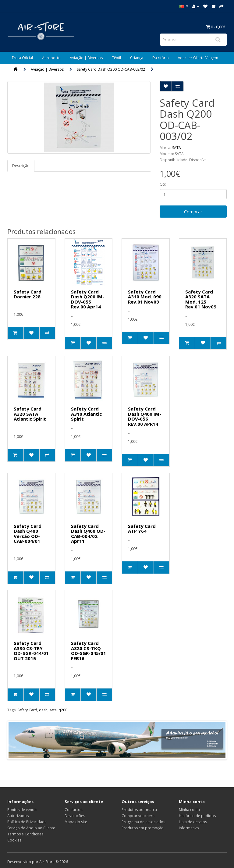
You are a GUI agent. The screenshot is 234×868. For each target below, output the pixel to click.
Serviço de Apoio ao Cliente (31, 828)
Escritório (161, 58)
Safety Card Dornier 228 (28, 294)
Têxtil (116, 58)
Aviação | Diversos (86, 58)
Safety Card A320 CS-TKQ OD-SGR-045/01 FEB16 (89, 651)
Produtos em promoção (143, 828)
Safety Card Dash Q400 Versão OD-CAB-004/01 (28, 534)
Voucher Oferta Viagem (198, 58)
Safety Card (27, 710)
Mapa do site (76, 822)
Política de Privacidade (27, 822)
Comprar (193, 212)
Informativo (189, 828)
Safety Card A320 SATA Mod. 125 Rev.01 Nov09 (201, 299)
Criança (137, 58)
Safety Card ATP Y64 (142, 529)
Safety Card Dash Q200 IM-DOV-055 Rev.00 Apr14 (88, 299)
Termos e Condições (25, 834)
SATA (177, 148)
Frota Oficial (22, 58)
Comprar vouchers (138, 816)
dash (43, 710)
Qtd (163, 184)
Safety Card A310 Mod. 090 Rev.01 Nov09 (145, 297)
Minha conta (189, 810)
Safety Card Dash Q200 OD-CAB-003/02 (111, 69)
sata (53, 710)
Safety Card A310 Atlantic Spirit (86, 414)
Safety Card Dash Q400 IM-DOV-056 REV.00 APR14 (145, 416)
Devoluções (75, 816)
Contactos (73, 810)
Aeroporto (51, 58)
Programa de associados (143, 822)
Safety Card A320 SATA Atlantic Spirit (30, 414)
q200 (63, 710)
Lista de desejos (193, 822)
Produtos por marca (139, 810)
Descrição (21, 166)
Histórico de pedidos (197, 816)
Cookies (14, 840)
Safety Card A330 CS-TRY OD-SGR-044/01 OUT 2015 (31, 651)
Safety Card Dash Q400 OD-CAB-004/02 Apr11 (88, 534)
